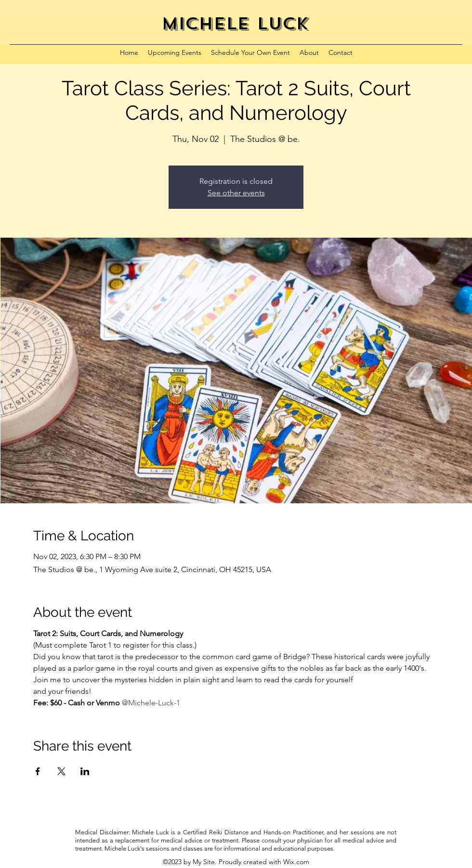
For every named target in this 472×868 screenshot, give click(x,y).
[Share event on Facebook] (38, 771)
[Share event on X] (61, 771)
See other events (236, 193)
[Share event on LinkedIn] (85, 771)
